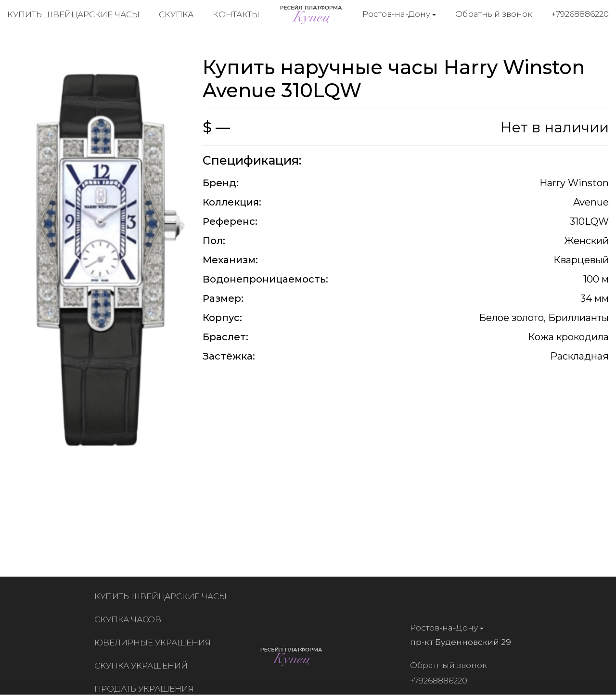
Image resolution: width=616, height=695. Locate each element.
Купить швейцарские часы (73, 14)
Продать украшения (146, 689)
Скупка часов (130, 619)
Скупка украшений (143, 666)
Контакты (236, 14)
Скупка (176, 14)
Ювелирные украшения (154, 643)
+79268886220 (580, 14)
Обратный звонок (494, 14)
